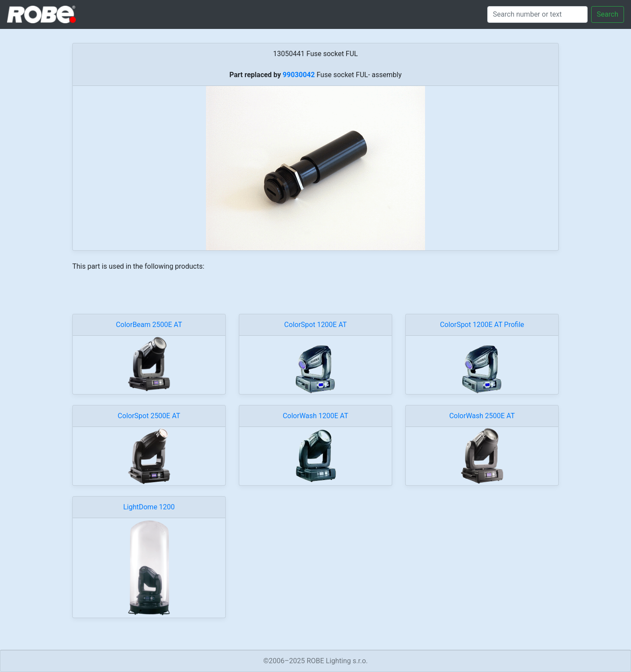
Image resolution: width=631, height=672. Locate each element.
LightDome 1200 (149, 507)
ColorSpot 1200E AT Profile (482, 325)
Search (608, 14)
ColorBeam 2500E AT (149, 325)
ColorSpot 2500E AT (149, 416)
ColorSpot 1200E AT (316, 325)
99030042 (299, 75)
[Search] (537, 14)
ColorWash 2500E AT (482, 416)
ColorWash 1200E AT (315, 416)
